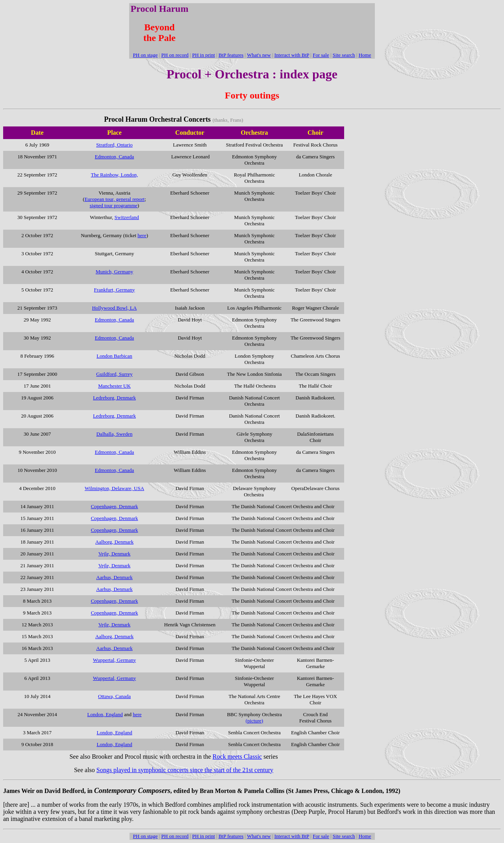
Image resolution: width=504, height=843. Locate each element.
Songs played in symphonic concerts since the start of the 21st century (185, 770)
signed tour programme (114, 205)
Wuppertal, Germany (114, 660)
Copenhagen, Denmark (115, 601)
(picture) (255, 721)
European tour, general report (115, 199)
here (142, 235)
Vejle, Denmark (115, 625)
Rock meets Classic (237, 757)
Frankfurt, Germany (115, 290)
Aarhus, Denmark (114, 577)
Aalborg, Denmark (114, 636)
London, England (105, 714)
